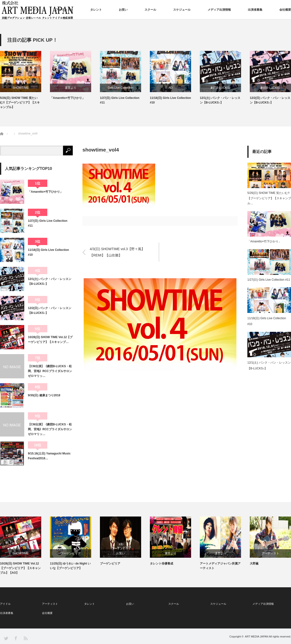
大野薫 (254, 564)
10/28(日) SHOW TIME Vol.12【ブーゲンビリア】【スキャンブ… (50, 340)
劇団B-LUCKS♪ (220, 88)
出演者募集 (255, 10)
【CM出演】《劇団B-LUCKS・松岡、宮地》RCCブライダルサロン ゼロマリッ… (50, 371)
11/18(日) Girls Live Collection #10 (170, 100)
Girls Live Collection (121, 88)
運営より (71, 88)
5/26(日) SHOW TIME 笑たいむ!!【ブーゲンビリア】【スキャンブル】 (20, 103)
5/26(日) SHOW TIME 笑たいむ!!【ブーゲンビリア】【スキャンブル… (269, 198)
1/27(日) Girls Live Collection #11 (120, 100)
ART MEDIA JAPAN (257, 636)
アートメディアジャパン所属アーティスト (220, 566)
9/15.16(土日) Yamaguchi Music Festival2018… (49, 456)
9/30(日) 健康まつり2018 (44, 395)
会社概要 (285, 10)
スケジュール (182, 10)
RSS (25, 638)
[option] (25, 80)
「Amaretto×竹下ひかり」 (67, 98)
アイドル (33, 10)
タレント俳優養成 (162, 564)
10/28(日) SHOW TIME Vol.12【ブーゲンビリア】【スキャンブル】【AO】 (20, 568)
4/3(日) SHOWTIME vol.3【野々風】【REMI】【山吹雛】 (117, 252)
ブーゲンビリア (71, 553)
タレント (96, 10)
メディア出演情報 (219, 10)
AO (170, 88)
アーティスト (65, 10)
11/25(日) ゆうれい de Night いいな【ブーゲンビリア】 (70, 566)
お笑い (123, 10)
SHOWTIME (21, 88)
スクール (150, 10)
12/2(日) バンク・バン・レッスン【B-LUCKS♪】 (270, 100)
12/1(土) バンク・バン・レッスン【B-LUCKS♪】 (220, 100)
